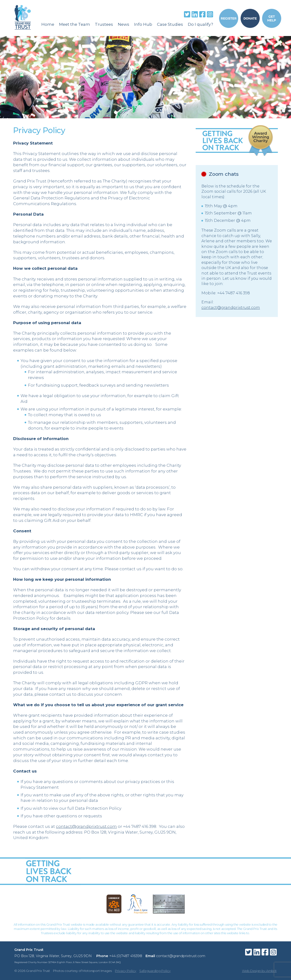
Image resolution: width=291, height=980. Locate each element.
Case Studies (170, 24)
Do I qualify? (200, 24)
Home (48, 24)
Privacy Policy (126, 971)
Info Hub (143, 24)
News (124, 24)
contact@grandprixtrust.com (86, 826)
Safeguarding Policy (155, 971)
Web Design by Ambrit (259, 971)
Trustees (104, 24)
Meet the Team (75, 24)
